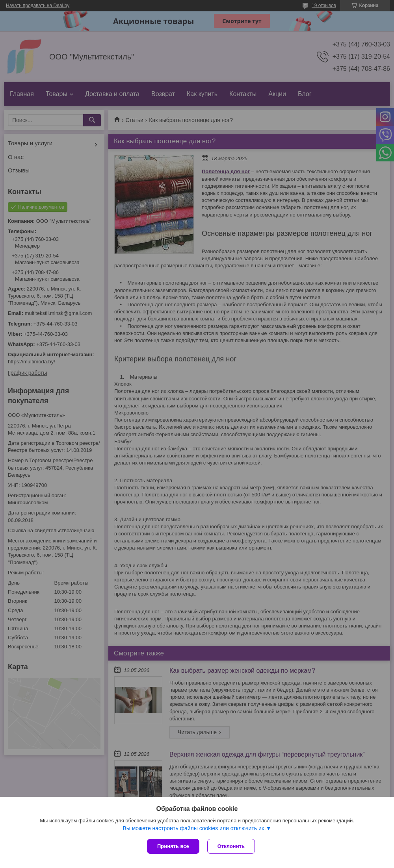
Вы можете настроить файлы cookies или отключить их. (194, 828)
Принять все (173, 846)
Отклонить (231, 846)
